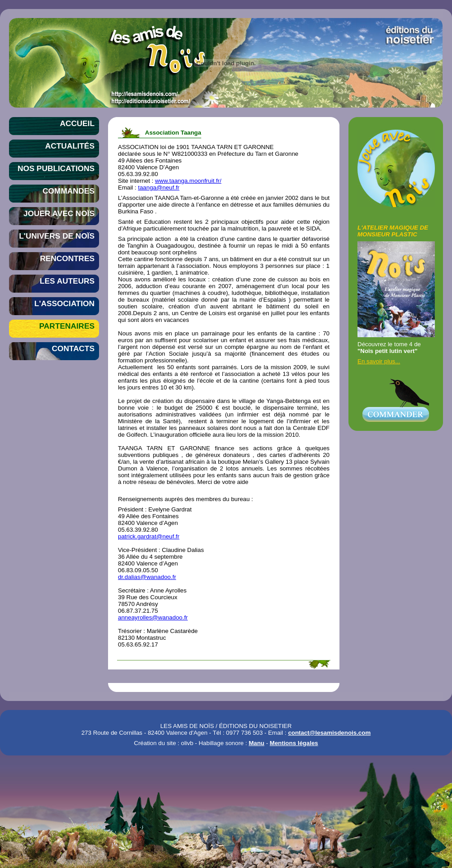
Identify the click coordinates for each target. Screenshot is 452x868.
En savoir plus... (379, 361)
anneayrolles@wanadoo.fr (153, 617)
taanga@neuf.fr (158, 188)
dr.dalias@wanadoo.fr (147, 577)
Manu (256, 743)
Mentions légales (294, 743)
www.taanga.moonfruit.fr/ (188, 181)
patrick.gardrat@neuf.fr (149, 536)
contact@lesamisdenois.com (329, 733)
